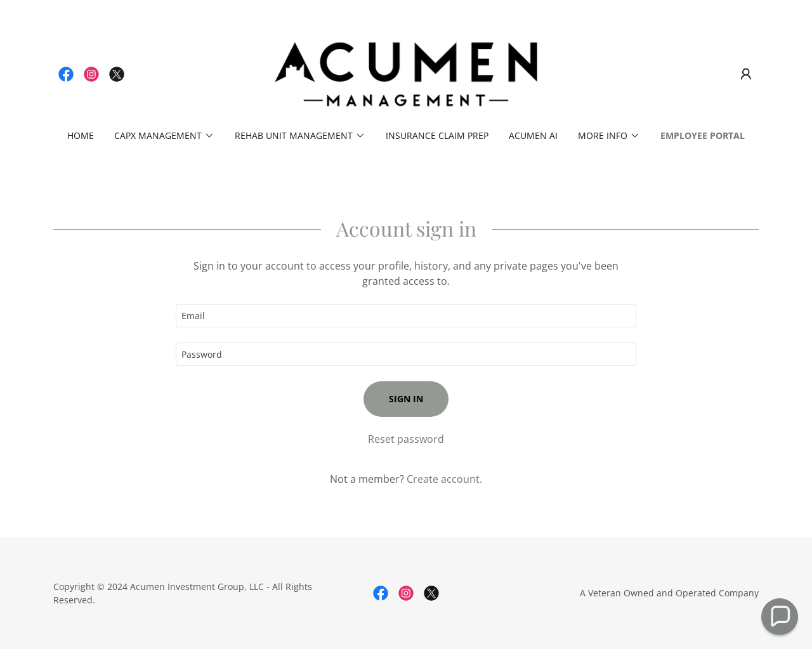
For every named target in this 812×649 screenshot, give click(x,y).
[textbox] (406, 316)
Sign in (406, 399)
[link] (66, 74)
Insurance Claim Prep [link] (437, 135)
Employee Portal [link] (703, 135)
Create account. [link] (444, 479)
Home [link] (81, 135)
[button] (746, 74)
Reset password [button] (406, 439)
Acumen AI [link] (533, 135)
